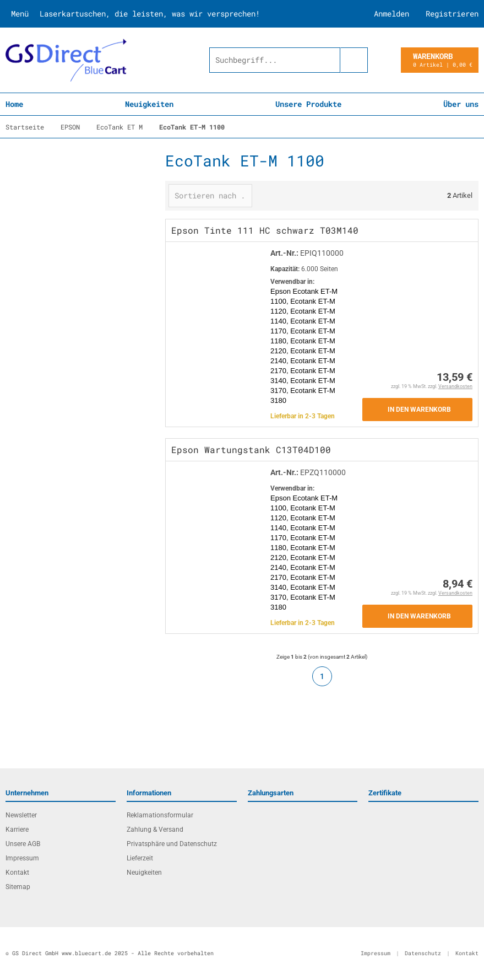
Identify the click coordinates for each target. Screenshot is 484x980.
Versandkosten (455, 386)
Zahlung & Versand (155, 830)
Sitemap (18, 887)
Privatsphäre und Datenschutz (172, 844)
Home (14, 104)
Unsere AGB (23, 844)
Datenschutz (423, 953)
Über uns (461, 104)
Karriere (17, 830)
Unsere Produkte (308, 104)
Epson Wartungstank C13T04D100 (251, 449)
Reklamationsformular (160, 815)
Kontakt (17, 873)
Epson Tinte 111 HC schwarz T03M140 (265, 230)
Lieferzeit (140, 858)
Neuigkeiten (149, 104)
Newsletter (21, 815)
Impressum (22, 858)
